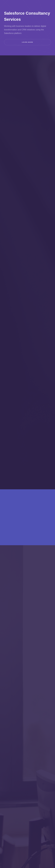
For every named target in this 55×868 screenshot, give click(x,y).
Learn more (28, 42)
